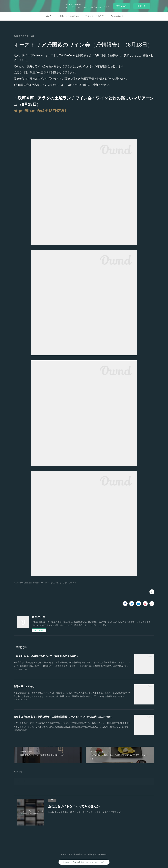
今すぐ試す (121, 6)
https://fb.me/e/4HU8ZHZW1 (40, 111)
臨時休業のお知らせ (24, 686)
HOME (48, 16)
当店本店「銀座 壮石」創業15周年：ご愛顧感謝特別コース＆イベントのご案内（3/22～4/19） (63, 717)
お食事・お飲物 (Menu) (68, 16)
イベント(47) (49, 583)
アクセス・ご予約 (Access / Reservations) (104, 16)
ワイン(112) (59, 583)
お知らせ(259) (70, 583)
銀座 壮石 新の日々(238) (34, 583)
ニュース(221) (19, 583)
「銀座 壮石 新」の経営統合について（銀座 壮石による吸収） (46, 656)
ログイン (142, 6)
